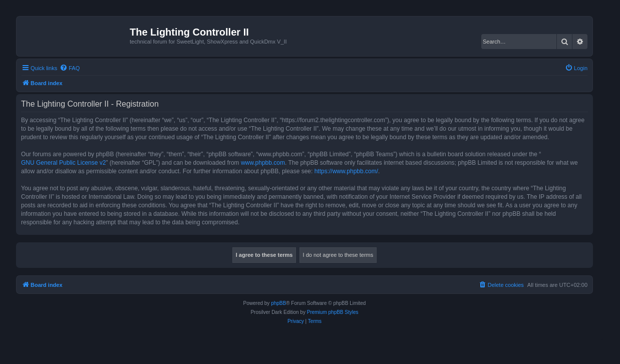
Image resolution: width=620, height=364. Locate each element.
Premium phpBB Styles (333, 312)
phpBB (278, 303)
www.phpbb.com (263, 163)
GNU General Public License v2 (63, 163)
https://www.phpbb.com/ (346, 171)
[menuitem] (70, 68)
